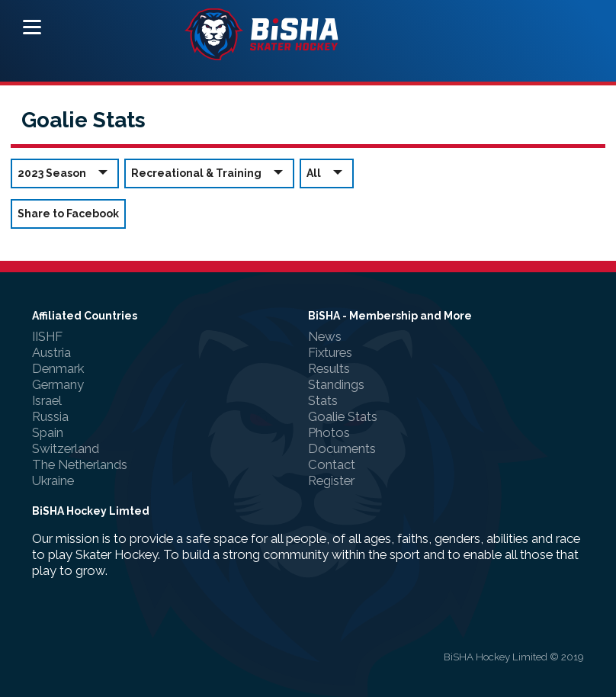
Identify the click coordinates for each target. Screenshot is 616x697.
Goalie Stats (343, 416)
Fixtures (330, 352)
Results (329, 368)
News (325, 336)
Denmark (58, 368)
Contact (332, 464)
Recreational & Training (209, 173)
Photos (329, 432)
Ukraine (53, 480)
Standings (336, 384)
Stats (323, 400)
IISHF (47, 336)
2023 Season (65, 173)
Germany (58, 384)
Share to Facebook (68, 214)
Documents (342, 448)
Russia (50, 416)
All (327, 173)
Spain (48, 432)
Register (331, 480)
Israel (47, 400)
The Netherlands (80, 464)
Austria (51, 352)
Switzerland (66, 448)
